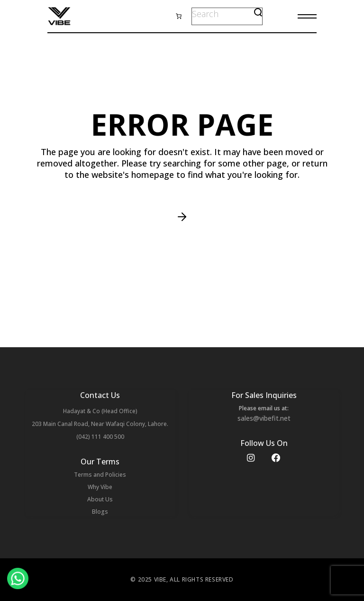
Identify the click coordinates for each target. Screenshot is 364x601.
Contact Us (100, 395)
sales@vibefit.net (264, 418)
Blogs (100, 512)
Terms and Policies (100, 475)
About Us (100, 499)
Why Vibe (100, 487)
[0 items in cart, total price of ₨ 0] (179, 16)
